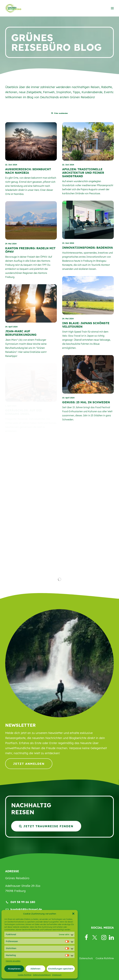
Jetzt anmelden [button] (29, 764)
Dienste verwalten (13, 961)
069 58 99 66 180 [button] (23, 902)
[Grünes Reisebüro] (13, 8)
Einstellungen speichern (61, 969)
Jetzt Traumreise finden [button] (46, 826)
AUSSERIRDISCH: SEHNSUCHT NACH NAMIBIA (28, 171)
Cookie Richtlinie (105, 958)
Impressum (57, 975)
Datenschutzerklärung (42, 975)
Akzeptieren (14, 969)
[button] (73, 914)
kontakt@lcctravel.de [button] (26, 909)
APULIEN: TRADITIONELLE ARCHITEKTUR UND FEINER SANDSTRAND (83, 173)
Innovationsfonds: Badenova (88, 248)
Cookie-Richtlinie (25, 975)
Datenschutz (86, 958)
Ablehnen (35, 969)
